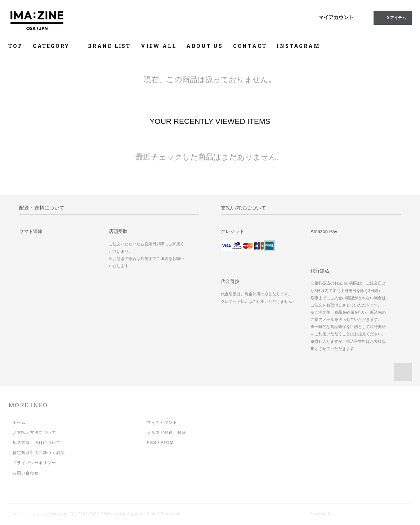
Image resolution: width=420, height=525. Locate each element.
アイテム (392, 17)
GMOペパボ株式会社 (119, 514)
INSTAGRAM (298, 46)
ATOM (167, 443)
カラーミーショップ (31, 514)
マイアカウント (336, 17)
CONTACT (250, 46)
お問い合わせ (26, 473)
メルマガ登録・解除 (167, 432)
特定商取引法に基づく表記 (39, 453)
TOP (15, 46)
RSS (152, 443)
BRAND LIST (109, 46)
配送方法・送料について (37, 443)
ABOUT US (204, 46)
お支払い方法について (34, 432)
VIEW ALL (158, 46)
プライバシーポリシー (34, 463)
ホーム (19, 422)
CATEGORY (55, 46)
